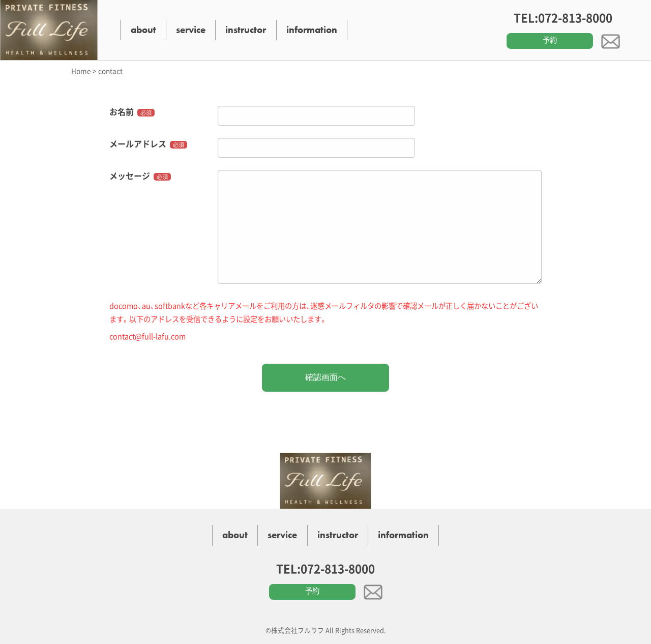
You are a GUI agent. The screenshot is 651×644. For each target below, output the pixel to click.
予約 (550, 40)
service (191, 30)
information (312, 30)
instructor (246, 30)
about (143, 30)
